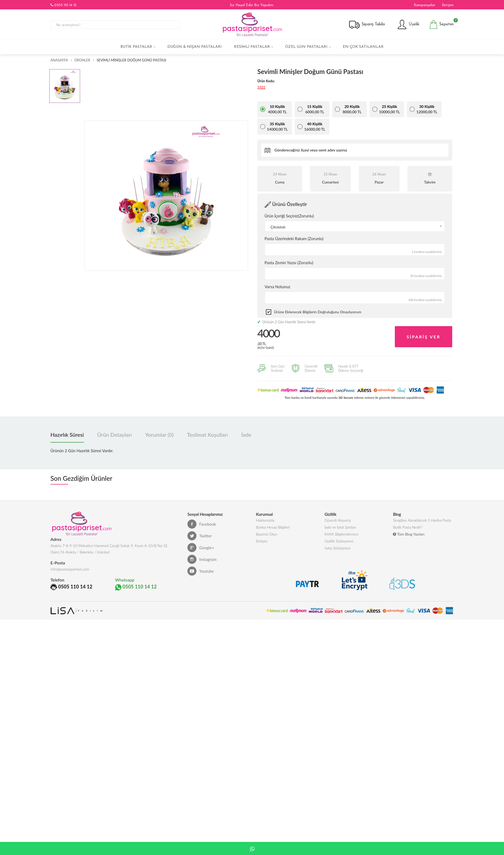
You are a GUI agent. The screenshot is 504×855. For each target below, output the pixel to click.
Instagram (202, 560)
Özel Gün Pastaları (306, 47)
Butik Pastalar (136, 47)
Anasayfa (59, 60)
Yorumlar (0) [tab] (159, 436)
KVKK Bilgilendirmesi (341, 538)
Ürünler (82, 60)
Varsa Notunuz (277, 287)
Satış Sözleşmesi (338, 554)
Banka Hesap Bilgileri (273, 530)
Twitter (200, 537)
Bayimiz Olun (267, 538)
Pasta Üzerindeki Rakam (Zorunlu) (294, 239)
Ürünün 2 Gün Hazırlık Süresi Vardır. (287, 322)
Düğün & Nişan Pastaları (195, 47)
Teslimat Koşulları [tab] (207, 436)
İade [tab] (246, 436)
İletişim (448, 5)
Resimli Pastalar (252, 47)
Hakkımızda (265, 522)
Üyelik (408, 25)
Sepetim (441, 25)
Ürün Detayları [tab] (115, 436)
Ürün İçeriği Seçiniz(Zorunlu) (289, 216)
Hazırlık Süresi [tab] (67, 436)
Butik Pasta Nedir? (408, 530)
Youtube (201, 572)
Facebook (202, 525)
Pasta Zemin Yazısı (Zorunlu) (289, 263)
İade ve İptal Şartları (340, 530)
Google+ (201, 549)
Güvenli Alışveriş (338, 522)
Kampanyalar (425, 5)
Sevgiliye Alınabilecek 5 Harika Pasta (422, 522)
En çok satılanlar (363, 47)
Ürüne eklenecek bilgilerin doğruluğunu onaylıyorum (318, 312)
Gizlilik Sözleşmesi (339, 546)
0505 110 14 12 (63, 5)
